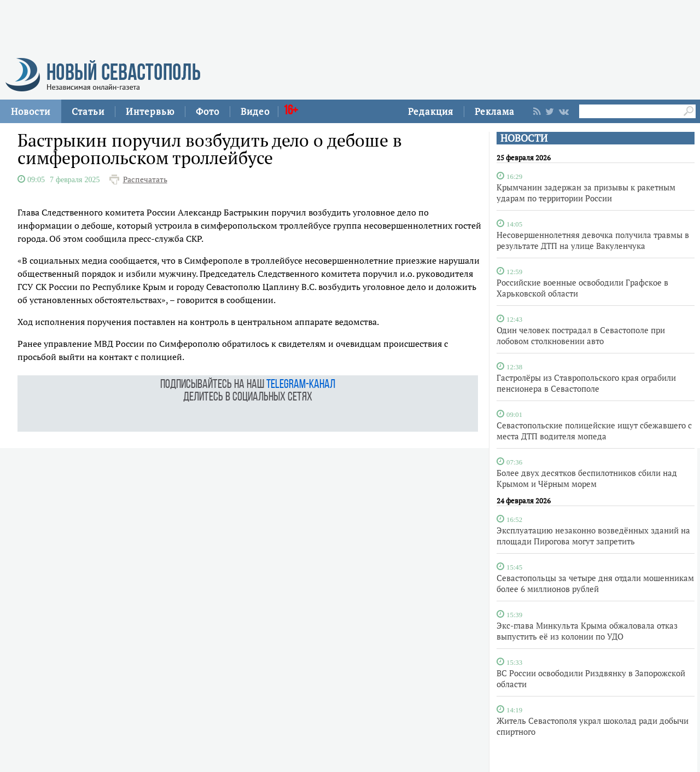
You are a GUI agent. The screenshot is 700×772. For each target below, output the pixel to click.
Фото (208, 111)
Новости (31, 111)
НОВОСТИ (524, 138)
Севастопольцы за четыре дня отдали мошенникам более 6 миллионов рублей (595, 583)
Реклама (495, 111)
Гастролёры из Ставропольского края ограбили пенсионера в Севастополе (586, 383)
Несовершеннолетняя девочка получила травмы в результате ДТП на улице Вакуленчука (593, 240)
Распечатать (145, 179)
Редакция (431, 111)
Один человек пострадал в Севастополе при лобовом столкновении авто (581, 335)
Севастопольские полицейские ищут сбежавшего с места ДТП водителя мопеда (594, 431)
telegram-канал (301, 385)
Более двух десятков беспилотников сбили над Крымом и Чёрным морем (587, 478)
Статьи (88, 111)
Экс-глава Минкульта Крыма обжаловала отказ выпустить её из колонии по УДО (587, 631)
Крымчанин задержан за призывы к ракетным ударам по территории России (586, 193)
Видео (255, 111)
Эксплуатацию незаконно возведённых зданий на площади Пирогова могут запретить (593, 536)
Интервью (150, 111)
